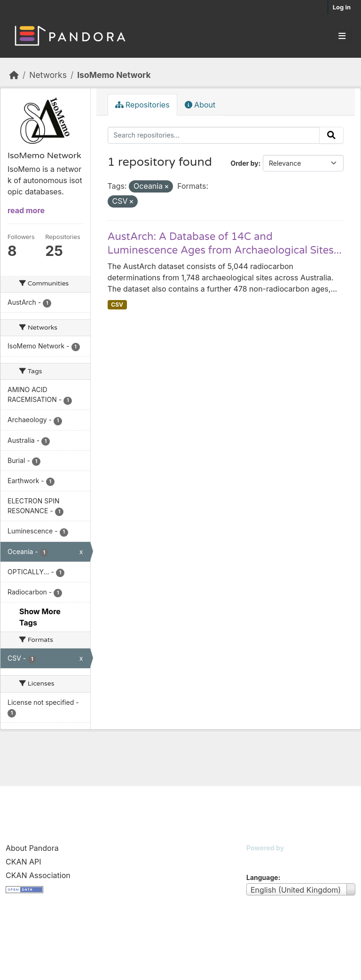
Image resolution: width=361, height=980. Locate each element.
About (200, 105)
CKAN (262, 860)
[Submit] (331, 135)
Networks (48, 75)
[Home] (14, 75)
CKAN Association (38, 875)
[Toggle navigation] (342, 36)
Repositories (142, 105)
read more (26, 210)
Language (262, 877)
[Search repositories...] (214, 135)
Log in (342, 7)
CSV (117, 305)
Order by (244, 163)
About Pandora (32, 848)
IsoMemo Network (114, 75)
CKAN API (24, 862)
